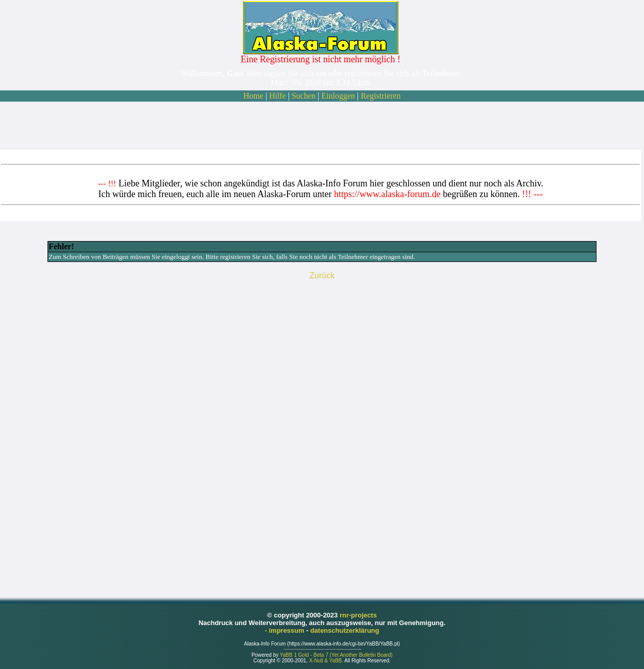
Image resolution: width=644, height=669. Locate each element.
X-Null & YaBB (325, 661)
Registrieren (380, 96)
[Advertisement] (321, 126)
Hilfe (278, 96)
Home (254, 96)
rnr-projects (358, 615)
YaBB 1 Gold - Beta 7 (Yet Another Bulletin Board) (336, 655)
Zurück (322, 276)
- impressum (286, 630)
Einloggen (338, 96)
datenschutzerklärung (344, 630)
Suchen (304, 96)
